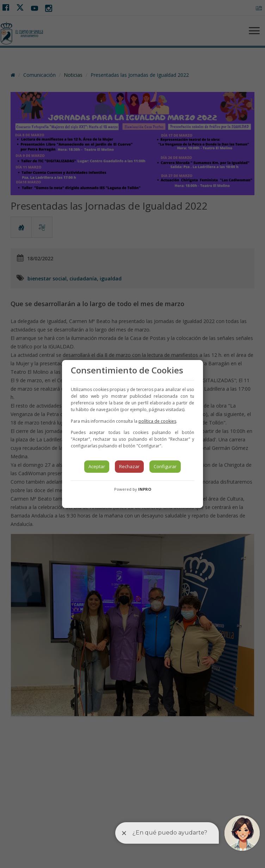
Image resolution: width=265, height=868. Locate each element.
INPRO (145, 489)
